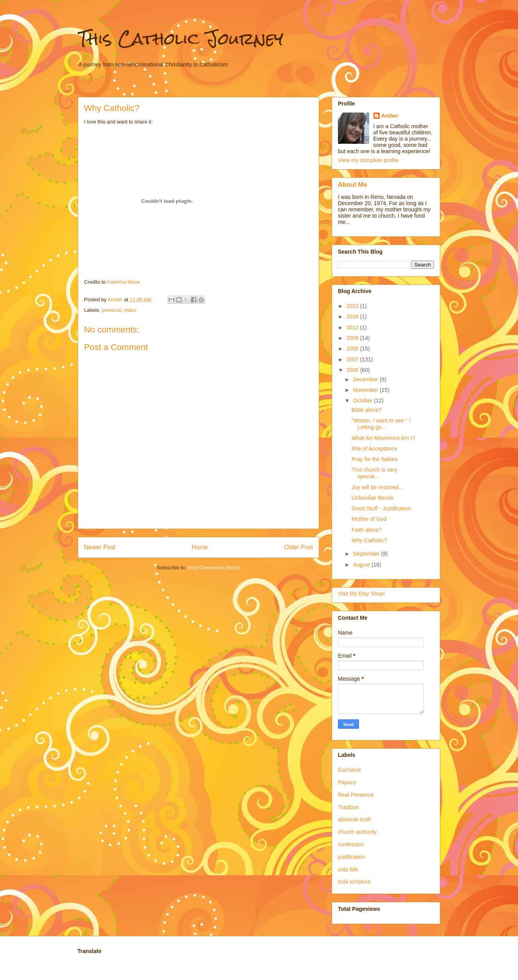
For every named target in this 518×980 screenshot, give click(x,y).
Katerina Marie (124, 282)
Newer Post (100, 547)
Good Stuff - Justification (381, 508)
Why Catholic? (369, 540)
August (362, 565)
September (367, 554)
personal (112, 310)
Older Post (298, 547)
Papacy (347, 782)
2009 (353, 338)
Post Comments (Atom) (214, 568)
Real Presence (356, 795)
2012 (353, 327)
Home (200, 547)
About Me (353, 184)
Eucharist (349, 770)
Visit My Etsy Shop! (361, 594)
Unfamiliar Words (372, 498)
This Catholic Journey (180, 39)
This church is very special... (374, 473)
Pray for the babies (375, 459)
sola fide (348, 869)
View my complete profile (368, 160)
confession (351, 844)
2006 (353, 370)
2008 (353, 349)
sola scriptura (354, 882)
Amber (390, 116)
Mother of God (369, 519)
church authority (357, 832)
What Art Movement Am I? (383, 438)
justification (351, 857)
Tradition (348, 807)
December (366, 379)
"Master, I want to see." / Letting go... (381, 424)
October (363, 401)
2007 (353, 359)
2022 (353, 306)
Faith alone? (367, 530)
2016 (353, 317)
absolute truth (355, 819)
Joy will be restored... (377, 487)
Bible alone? (367, 410)
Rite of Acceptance (374, 449)
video (130, 310)
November (366, 390)
